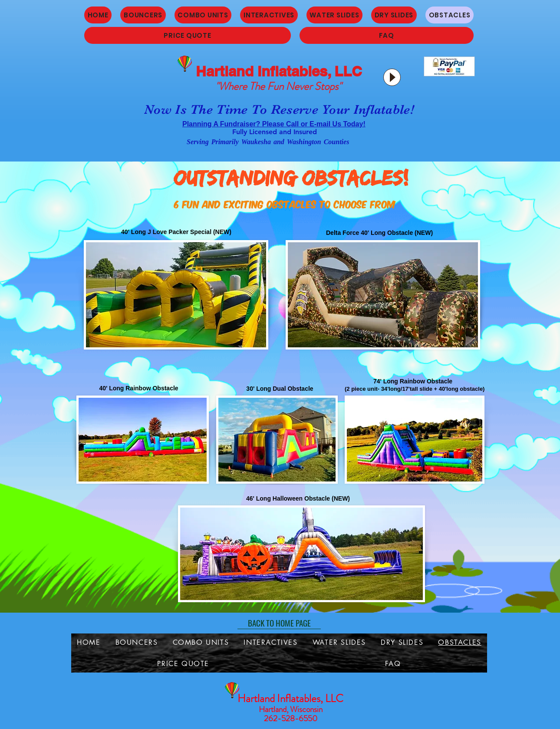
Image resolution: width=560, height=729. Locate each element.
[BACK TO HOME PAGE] (279, 623)
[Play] (392, 77)
